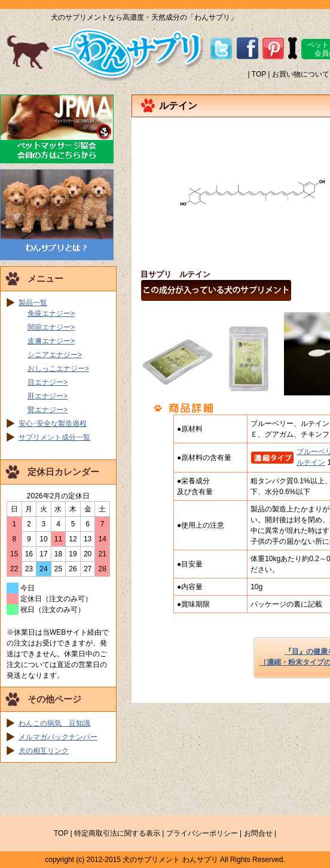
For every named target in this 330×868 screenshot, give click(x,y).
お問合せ (258, 833)
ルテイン (311, 462)
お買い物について (301, 74)
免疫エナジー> (51, 313)
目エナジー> (48, 382)
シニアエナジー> (55, 355)
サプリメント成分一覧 (54, 437)
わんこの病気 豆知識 (54, 723)
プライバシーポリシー (202, 833)
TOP (259, 74)
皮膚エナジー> (51, 341)
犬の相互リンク (44, 751)
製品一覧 (33, 303)
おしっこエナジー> (58, 368)
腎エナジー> (48, 410)
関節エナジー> (51, 327)
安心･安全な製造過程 (53, 424)
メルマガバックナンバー (58, 737)
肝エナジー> (48, 396)
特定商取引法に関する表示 (117, 833)
